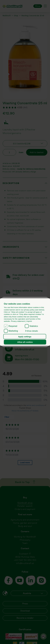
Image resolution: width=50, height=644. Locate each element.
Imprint (29, 321)
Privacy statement (18, 321)
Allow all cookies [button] (25, 342)
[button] (31, 331)
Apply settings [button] (25, 337)
